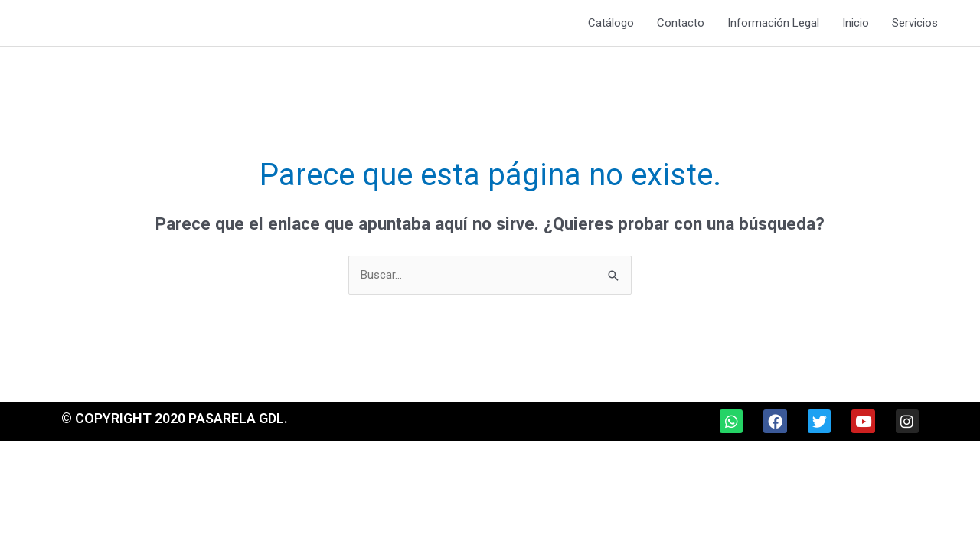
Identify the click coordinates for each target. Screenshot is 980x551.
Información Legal (773, 23)
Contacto (681, 23)
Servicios (915, 23)
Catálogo (611, 23)
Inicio (856, 23)
